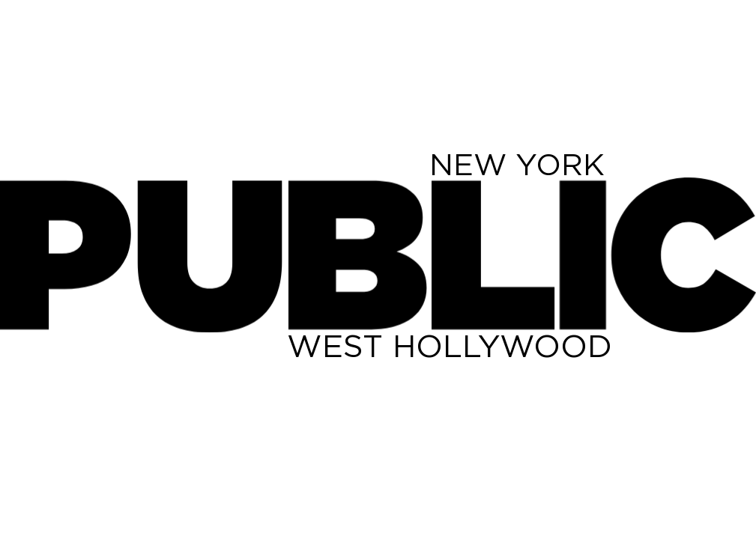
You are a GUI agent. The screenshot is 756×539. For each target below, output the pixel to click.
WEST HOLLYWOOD (450, 345)
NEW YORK (517, 164)
